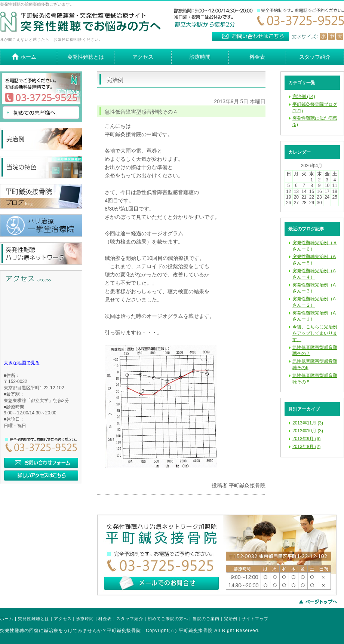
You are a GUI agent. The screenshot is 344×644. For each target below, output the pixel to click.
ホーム (7, 619)
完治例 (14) (304, 96)
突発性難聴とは (34, 619)
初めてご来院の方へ (168, 619)
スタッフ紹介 (130, 619)
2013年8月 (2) (306, 447)
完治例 (231, 619)
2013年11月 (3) (308, 423)
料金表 (105, 619)
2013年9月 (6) (306, 439)
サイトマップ (255, 619)
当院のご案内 (206, 619)
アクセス (63, 619)
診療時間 (85, 619)
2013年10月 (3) (308, 431)
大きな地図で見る (22, 363)
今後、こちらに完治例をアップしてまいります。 (315, 333)
